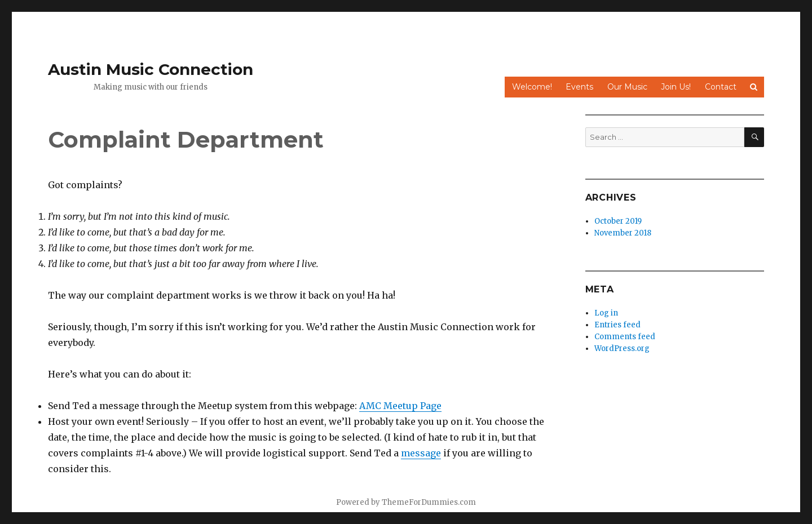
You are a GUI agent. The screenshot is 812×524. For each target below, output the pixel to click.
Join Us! (676, 87)
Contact (721, 87)
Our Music (627, 87)
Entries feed (617, 325)
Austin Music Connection (151, 69)
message (421, 453)
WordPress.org (622, 348)
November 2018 (623, 233)
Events (579, 87)
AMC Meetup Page (400, 406)
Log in (606, 313)
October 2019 (618, 221)
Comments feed (625, 337)
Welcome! (532, 87)
